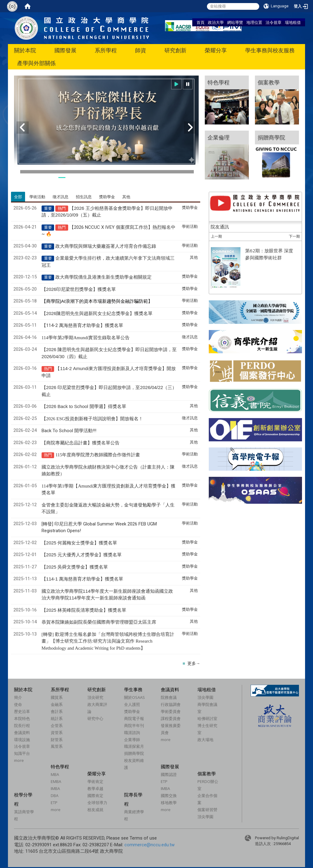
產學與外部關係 (36, 63)
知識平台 (22, 753)
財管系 (57, 740)
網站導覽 (235, 22)
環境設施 (22, 740)
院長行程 (22, 725)
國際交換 (169, 796)
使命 (18, 704)
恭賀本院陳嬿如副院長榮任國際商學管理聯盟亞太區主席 (99, 622)
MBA (55, 774)
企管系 (57, 725)
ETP (54, 803)
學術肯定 (95, 781)
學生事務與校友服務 (270, 50)
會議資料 (22, 733)
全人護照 (132, 704)
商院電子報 (134, 718)
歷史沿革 (22, 711)
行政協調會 (171, 704)
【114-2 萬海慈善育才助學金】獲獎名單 (82, 325)
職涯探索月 (134, 746)
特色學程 (60, 766)
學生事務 (133, 689)
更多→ (194, 663)
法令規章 (274, 22)
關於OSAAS (134, 697)
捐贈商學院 (134, 753)
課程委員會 (171, 718)
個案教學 (207, 773)
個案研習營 (207, 810)
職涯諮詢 (132, 733)
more (19, 760)
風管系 (57, 746)
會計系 (57, 711)
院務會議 (169, 697)
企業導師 (132, 740)
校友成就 (95, 810)
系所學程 (106, 50)
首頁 (201, 22)
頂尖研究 (95, 697)
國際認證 (169, 774)
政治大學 (216, 22)
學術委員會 (171, 711)
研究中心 (95, 718)
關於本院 (25, 50)
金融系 (57, 704)
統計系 (57, 718)
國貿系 (57, 697)
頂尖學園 (205, 697)
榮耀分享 (216, 50)
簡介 (18, 697)
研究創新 (175, 50)
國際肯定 (95, 796)
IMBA (55, 788)
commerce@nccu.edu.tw (149, 845)
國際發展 (65, 50)
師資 (141, 50)
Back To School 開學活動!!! (69, 431)
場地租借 (293, 22)
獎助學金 (132, 711)
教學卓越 (95, 788)
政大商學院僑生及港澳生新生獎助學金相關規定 (103, 277)
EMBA (56, 781)
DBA (55, 796)
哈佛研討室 (207, 718)
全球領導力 (97, 803)
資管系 (57, 733)
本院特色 (22, 718)
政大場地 (205, 740)
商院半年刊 (134, 725)
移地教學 (169, 803)
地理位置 (254, 22)
